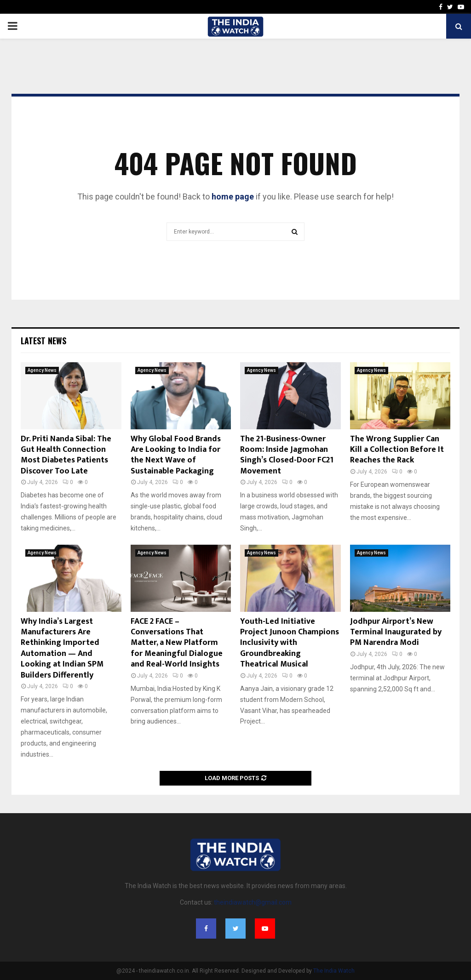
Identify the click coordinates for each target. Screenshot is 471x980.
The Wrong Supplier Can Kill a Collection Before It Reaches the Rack (397, 450)
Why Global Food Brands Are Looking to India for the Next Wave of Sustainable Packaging (176, 455)
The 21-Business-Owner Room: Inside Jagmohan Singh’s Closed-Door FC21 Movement (287, 455)
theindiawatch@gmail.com (253, 902)
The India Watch (334, 971)
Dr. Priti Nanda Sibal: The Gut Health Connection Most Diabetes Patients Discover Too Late (66, 455)
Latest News (43, 341)
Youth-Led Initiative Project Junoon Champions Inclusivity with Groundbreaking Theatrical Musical (290, 643)
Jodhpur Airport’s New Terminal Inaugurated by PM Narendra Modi (396, 632)
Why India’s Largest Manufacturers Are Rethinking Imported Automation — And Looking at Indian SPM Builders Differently (62, 648)
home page (233, 197)
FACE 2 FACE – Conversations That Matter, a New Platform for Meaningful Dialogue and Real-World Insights (177, 643)
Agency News (42, 370)
